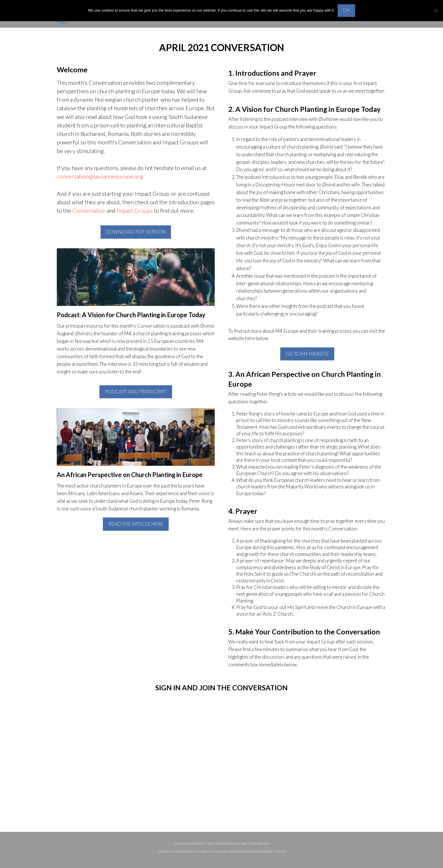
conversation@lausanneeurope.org (100, 176)
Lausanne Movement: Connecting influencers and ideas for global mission (222, 851)
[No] (436, 10)
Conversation (89, 210)
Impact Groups (135, 210)
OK (346, 10)
